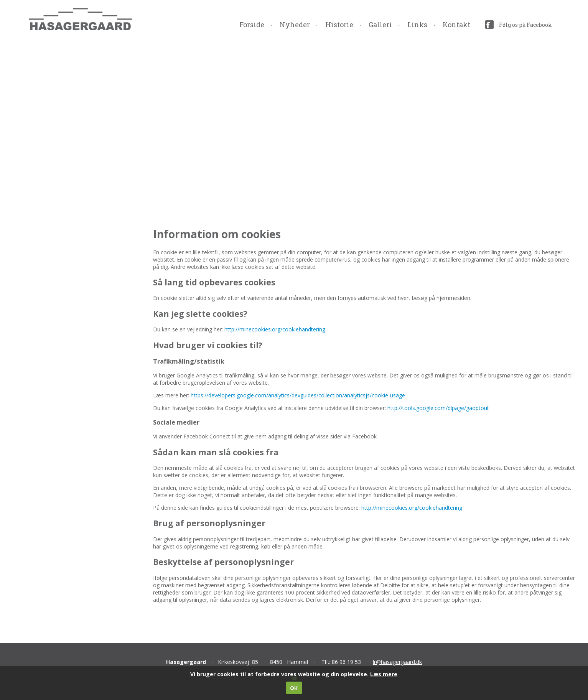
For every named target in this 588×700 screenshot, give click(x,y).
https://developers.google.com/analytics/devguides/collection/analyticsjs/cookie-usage (298, 395)
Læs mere (384, 674)
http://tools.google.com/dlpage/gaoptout (438, 408)
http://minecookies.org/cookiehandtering (275, 329)
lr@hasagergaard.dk (397, 662)
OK (294, 688)
